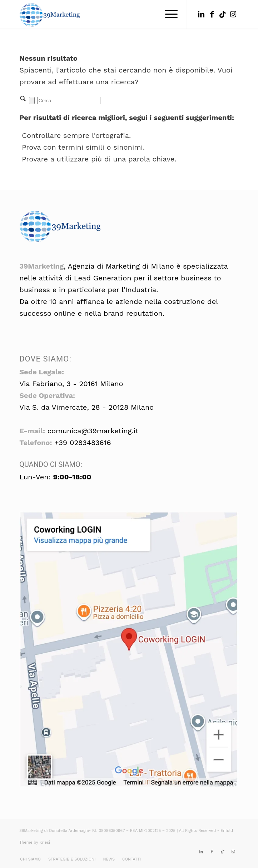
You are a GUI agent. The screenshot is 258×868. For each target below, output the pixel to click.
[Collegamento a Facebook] (212, 14)
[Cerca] (69, 101)
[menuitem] (168, 14)
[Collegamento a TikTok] (223, 14)
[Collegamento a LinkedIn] (201, 14)
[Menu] (168, 14)
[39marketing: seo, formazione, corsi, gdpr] (107, 14)
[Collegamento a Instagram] (233, 14)
